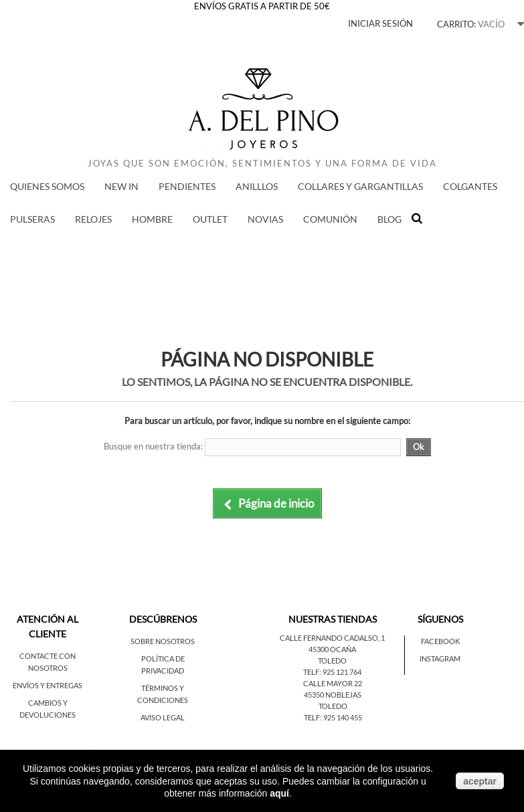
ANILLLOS (257, 186)
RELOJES (93, 219)
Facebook (440, 641)
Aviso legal (163, 717)
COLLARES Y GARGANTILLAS (360, 186)
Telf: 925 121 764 (332, 672)
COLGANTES (470, 186)
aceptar (480, 781)
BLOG (389, 219)
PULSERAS (32, 219)
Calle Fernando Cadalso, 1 (332, 638)
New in (121, 186)
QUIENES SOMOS (47, 186)
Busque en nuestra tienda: (153, 446)
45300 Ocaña (332, 649)
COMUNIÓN (330, 219)
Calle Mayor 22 (333, 683)
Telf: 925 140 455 (333, 717)
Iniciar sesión (380, 23)
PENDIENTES (187, 186)
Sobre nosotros (163, 641)
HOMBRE (152, 219)
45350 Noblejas (333, 695)
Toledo (332, 661)
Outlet (210, 219)
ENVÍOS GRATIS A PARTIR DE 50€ (262, 6)
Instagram (440, 658)
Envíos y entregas (48, 685)
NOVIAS (265, 219)
